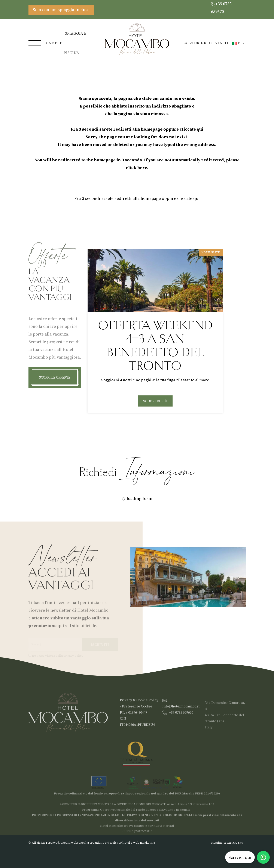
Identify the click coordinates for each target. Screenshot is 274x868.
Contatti (219, 43)
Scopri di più (155, 408)
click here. (137, 168)
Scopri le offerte (55, 382)
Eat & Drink (194, 43)
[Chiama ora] (228, 8)
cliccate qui (191, 129)
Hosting (217, 843)
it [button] (238, 43)
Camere (54, 43)
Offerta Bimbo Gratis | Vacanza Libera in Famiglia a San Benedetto (155, 346)
